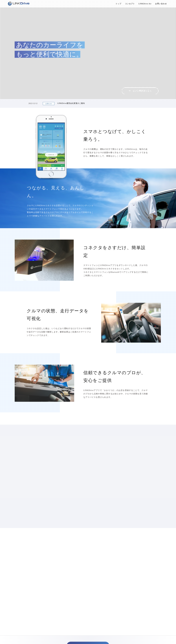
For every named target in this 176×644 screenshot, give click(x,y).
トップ (118, 4)
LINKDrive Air (145, 4)
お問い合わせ (161, 4)
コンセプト (130, 4)
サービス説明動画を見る (140, 91)
